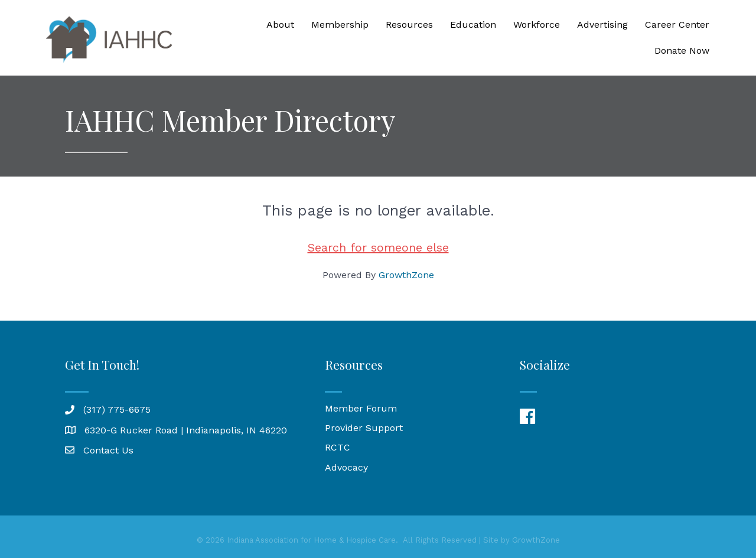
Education (473, 25)
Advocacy (346, 467)
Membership (340, 25)
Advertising (602, 25)
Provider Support (364, 428)
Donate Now (682, 50)
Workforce (537, 25)
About (280, 25)
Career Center (677, 25)
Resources (409, 25)
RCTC (338, 447)
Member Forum (361, 408)
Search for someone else (378, 247)
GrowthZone (406, 275)
